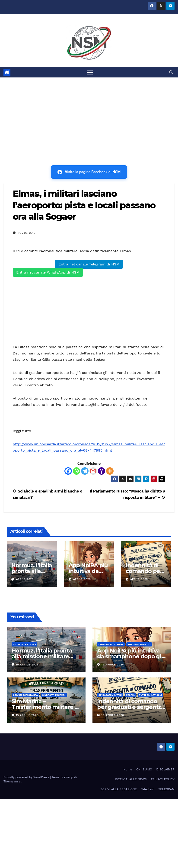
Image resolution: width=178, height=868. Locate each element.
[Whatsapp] (76, 471)
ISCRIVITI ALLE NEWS (131, 779)
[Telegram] (85, 471)
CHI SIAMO (144, 769)
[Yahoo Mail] (102, 471)
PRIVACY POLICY (163, 779)
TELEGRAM (166, 789)
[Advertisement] (89, 112)
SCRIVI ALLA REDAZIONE (119, 789)
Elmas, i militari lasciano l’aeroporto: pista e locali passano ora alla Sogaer (84, 205)
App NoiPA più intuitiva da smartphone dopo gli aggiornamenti (130, 656)
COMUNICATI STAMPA (111, 644)
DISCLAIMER (165, 769)
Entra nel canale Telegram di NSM (89, 264)
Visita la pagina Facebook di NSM (89, 172)
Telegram (148, 789)
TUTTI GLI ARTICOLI (24, 644)
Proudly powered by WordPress (27, 777)
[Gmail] (93, 471)
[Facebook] (68, 471)
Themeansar (12, 781)
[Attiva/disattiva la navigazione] (90, 72)
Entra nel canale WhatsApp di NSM (48, 272)
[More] (110, 471)
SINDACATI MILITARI (54, 695)
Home (128, 769)
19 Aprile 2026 (27, 665)
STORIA (130, 695)
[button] (171, 72)
